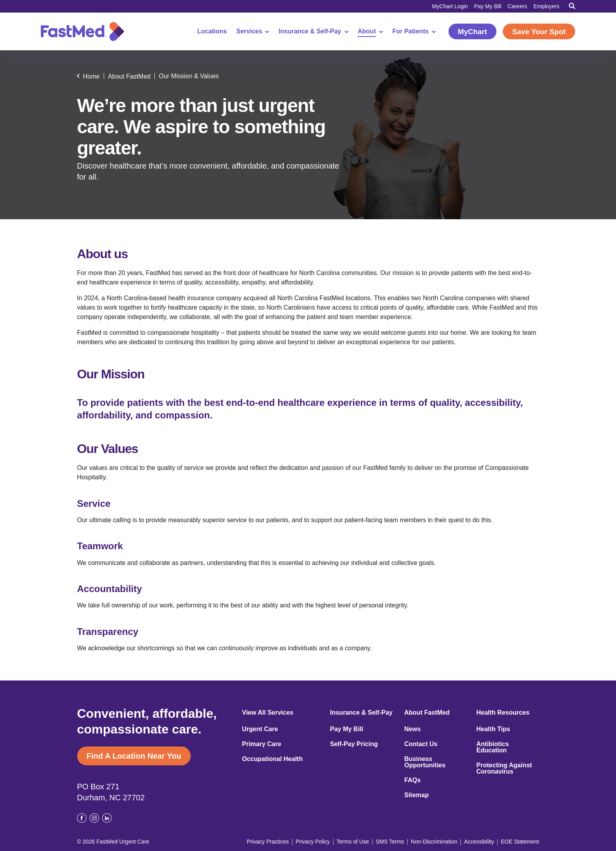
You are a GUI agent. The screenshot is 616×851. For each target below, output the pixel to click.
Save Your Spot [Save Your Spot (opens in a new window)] (539, 32)
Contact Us (421, 744)
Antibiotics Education (493, 747)
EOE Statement (520, 842)
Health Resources (503, 713)
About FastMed (427, 713)
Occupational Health (272, 759)
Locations (212, 31)
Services (253, 31)
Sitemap (416, 795)
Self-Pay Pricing (354, 744)
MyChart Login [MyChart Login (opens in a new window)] (450, 6)
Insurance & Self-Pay (313, 31)
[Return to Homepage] (82, 31)
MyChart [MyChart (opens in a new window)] (472, 32)
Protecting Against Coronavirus (504, 768)
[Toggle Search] (572, 6)
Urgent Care (260, 729)
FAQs (412, 780)
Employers (546, 6)
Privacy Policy (313, 842)
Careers (517, 6)
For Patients (414, 31)
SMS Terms (390, 842)
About (370, 31)
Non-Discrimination (434, 842)
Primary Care (262, 744)
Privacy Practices (268, 842)
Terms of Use (353, 842)
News (412, 729)
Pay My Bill (488, 6)
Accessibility (479, 842)
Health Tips (493, 729)
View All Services (268, 713)
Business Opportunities (425, 762)
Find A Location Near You (134, 756)
